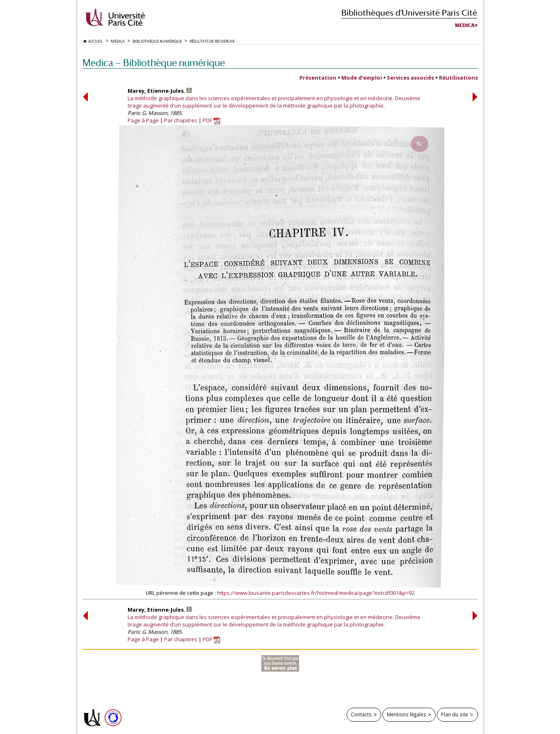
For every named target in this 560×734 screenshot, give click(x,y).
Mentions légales (407, 714)
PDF (211, 120)
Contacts (361, 714)
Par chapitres (181, 120)
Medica (465, 25)
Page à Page (143, 120)
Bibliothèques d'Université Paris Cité (409, 13)
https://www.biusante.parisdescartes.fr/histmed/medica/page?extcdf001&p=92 (316, 593)
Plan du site (455, 714)
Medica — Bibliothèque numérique (154, 63)
